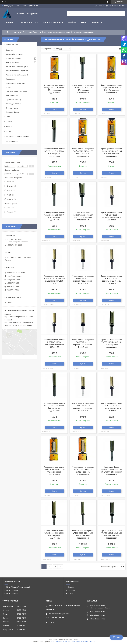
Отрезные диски (12, 108)
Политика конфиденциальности (84, 642)
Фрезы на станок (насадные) (17, 75)
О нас (84, 22)
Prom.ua (75, 639)
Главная (9, 22)
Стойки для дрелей (13, 104)
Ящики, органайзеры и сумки (17, 67)
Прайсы (72, 22)
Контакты (97, 22)
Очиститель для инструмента (17, 91)
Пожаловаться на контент (61, 642)
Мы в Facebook (12, 593)
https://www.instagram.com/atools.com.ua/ (21, 317)
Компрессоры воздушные (16, 83)
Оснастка (27, 32)
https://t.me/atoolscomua (23, 326)
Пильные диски (12, 96)
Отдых (8, 87)
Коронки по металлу (13, 100)
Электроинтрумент (13, 62)
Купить (54, 109)
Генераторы (10, 79)
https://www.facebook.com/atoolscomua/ (21, 322)
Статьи (8, 131)
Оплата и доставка (53, 22)
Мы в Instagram (12, 141)
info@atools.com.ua (15, 280)
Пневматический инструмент (17, 71)
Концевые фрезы (40, 32)
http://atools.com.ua (15, 276)
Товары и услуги (27, 22)
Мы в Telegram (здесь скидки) (17, 136)
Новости (9, 126)
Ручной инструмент (13, 58)
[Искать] (122, 14)
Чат (116, 637)
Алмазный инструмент (14, 54)
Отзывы (9, 122)
